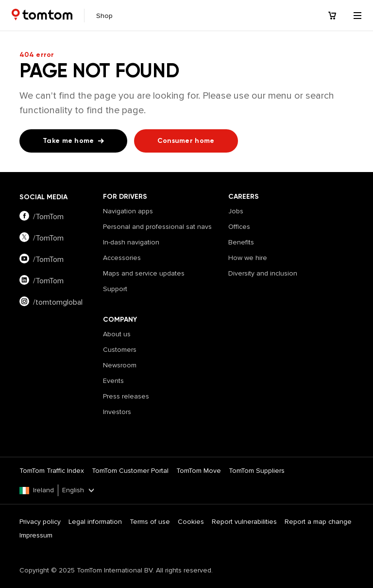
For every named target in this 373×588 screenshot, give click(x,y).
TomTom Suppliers (257, 471)
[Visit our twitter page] (61, 238)
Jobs (236, 211)
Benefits (241, 242)
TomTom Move (199, 471)
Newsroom (120, 365)
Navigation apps (128, 211)
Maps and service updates (144, 273)
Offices (239, 227)
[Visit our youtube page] (61, 259)
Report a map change (318, 522)
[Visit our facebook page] (61, 217)
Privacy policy (40, 522)
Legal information (95, 522)
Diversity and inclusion (263, 273)
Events (113, 381)
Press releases (126, 396)
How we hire (248, 258)
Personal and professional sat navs (157, 227)
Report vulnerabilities (244, 522)
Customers (120, 350)
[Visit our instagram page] (61, 302)
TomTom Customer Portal (130, 471)
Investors (117, 412)
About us (117, 334)
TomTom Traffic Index (52, 471)
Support (115, 289)
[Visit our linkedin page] (61, 281)
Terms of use (150, 522)
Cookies (191, 522)
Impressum (36, 535)
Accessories (122, 258)
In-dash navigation (131, 242)
